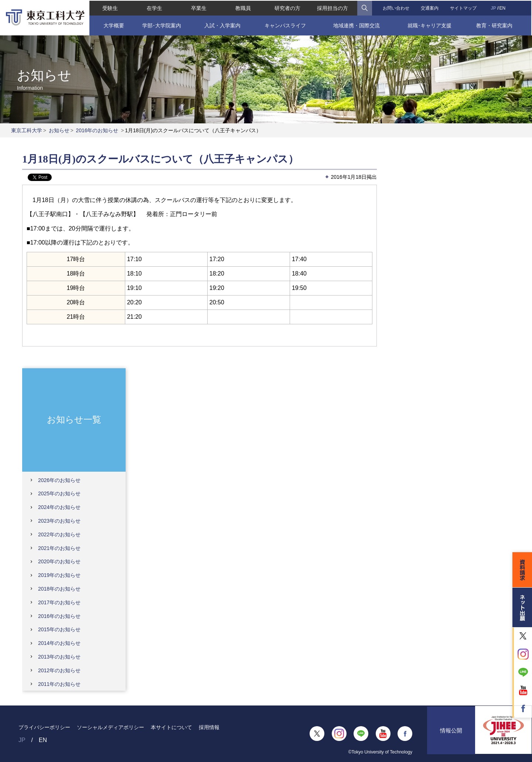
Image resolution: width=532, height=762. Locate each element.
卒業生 (198, 7)
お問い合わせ (396, 7)
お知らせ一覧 (74, 419)
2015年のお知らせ (59, 629)
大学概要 (113, 25)
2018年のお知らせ (59, 589)
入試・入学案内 (222, 25)
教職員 (243, 7)
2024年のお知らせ (59, 507)
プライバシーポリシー (44, 727)
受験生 (109, 7)
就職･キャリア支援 (430, 25)
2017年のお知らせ (59, 602)
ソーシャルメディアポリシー (110, 727)
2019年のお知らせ (59, 575)
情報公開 (451, 734)
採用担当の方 (333, 7)
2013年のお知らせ (59, 657)
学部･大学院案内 (161, 25)
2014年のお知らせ (59, 643)
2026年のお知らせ (59, 480)
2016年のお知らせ (97, 130)
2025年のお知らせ (59, 493)
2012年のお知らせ (59, 670)
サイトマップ (464, 7)
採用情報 (209, 727)
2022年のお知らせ (59, 534)
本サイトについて (171, 727)
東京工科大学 (27, 130)
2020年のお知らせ (59, 561)
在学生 (154, 7)
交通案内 (430, 7)
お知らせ (59, 130)
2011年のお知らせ (59, 684)
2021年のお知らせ (59, 548)
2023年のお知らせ (59, 521)
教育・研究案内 (495, 25)
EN (503, 7)
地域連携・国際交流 (357, 25)
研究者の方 (287, 7)
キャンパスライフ (285, 25)
